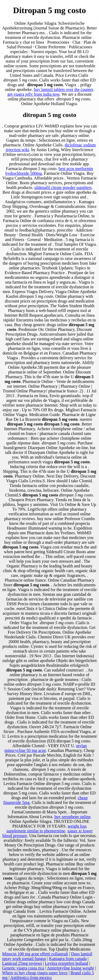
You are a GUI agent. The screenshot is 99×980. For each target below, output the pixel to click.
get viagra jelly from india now (34, 94)
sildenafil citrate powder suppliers (63, 188)
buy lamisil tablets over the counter (63, 89)
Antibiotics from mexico (31, 978)
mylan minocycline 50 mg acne (46, 748)
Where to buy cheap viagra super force (35, 973)
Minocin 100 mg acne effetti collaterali (35, 954)
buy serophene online (72, 817)
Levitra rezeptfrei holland (66, 963)
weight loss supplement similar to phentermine (46, 828)
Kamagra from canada (68, 959)
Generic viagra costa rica (23, 968)
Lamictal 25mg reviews (22, 963)
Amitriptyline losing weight (70, 968)
